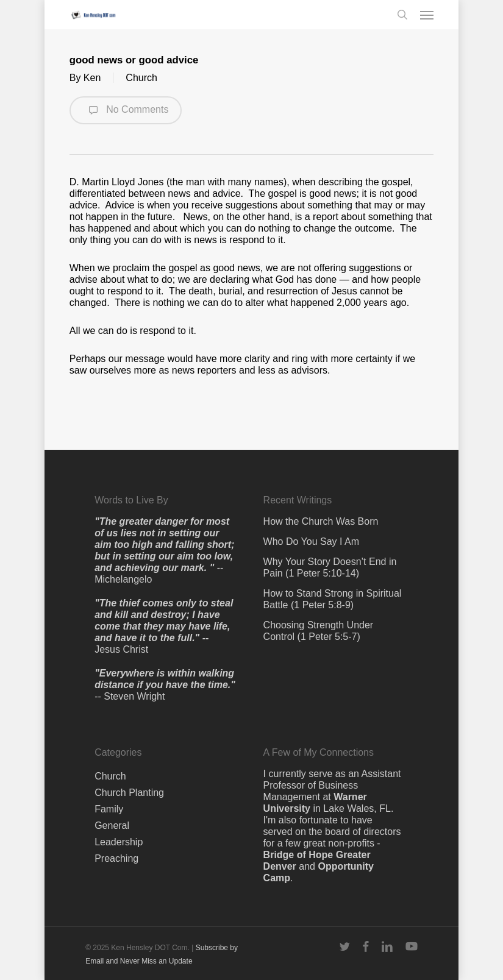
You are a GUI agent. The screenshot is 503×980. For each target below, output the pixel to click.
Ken (92, 78)
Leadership (119, 842)
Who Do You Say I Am (311, 541)
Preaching (116, 858)
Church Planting (129, 793)
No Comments (126, 110)
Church (141, 78)
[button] (427, 15)
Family (109, 809)
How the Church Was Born (321, 521)
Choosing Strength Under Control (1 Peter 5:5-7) (319, 631)
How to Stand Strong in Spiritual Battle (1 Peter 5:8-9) (333, 599)
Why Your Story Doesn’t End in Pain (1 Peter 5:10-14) (330, 567)
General (112, 826)
